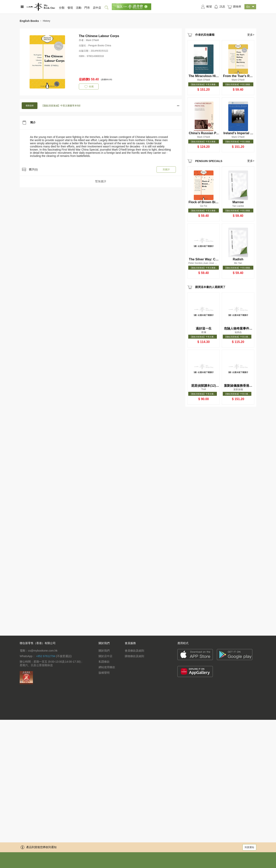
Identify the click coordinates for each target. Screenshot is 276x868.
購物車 (234, 7)
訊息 (220, 7)
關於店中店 (105, 656)
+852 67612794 (46, 656)
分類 (62, 8)
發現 (70, 8)
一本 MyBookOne (41, 7)
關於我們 (104, 651)
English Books (29, 21)
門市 (87, 8)
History (46, 21)
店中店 (97, 8)
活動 (79, 8)
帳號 (206, 7)
